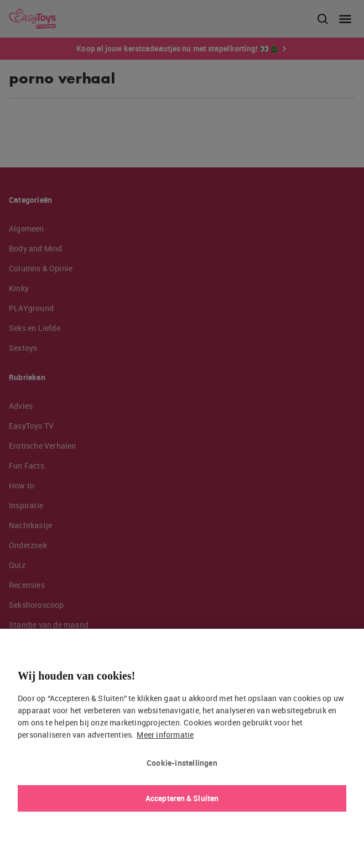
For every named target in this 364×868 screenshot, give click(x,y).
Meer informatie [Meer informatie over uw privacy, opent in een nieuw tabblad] (165, 735)
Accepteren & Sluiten (182, 798)
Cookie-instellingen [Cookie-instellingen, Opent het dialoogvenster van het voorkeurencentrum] (182, 763)
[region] (182, 748)
